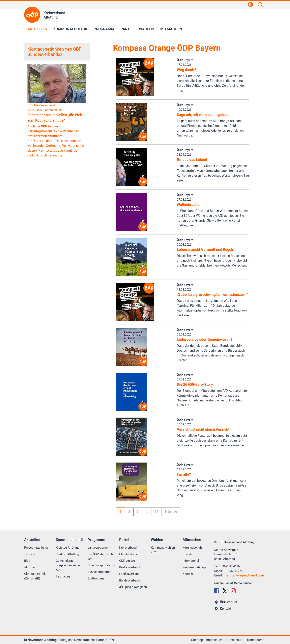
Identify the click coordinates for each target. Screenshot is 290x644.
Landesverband (129, 574)
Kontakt (188, 574)
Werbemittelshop (194, 567)
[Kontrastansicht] (251, 5)
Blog (27, 561)
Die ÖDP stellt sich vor (100, 557)
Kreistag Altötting (68, 548)
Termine (30, 554)
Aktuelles (37, 29)
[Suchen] (260, 5)
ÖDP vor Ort (127, 561)
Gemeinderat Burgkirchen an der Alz (68, 565)
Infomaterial (191, 561)
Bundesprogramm (99, 572)
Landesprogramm (99, 548)
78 (156, 512)
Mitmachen (171, 29)
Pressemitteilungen (37, 548)
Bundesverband (129, 580)
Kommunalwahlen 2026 (163, 550)
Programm (104, 29)
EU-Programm (97, 578)
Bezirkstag (63, 576)
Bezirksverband (129, 567)
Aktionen (30, 567)
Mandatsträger (129, 554)
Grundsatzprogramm (101, 565)
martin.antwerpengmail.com (244, 575)
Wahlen (146, 29)
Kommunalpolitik (70, 29)
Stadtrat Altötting (67, 554)
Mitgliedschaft (192, 548)
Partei (127, 29)
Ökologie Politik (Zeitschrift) (35, 576)
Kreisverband (128, 548)
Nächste (171, 512)
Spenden (188, 554)
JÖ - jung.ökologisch (133, 587)
